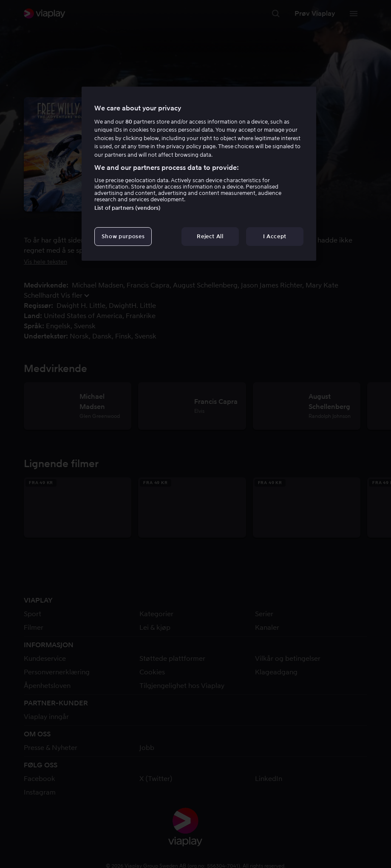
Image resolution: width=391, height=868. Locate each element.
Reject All (210, 236)
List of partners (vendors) (127, 208)
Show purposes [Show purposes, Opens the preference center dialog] (123, 236)
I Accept (275, 236)
